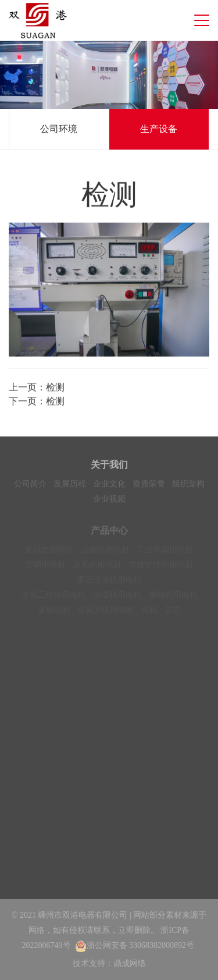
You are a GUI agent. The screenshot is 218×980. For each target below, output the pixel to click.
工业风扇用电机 (165, 552)
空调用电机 (45, 567)
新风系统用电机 (106, 612)
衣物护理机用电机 (161, 567)
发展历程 (70, 485)
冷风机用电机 (97, 567)
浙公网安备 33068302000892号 (135, 945)
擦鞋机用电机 (173, 597)
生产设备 (159, 129)
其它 (173, 612)
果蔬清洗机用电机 (109, 582)
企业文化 (109, 485)
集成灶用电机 (49, 552)
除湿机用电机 (117, 597)
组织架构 (188, 485)
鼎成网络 (130, 963)
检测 (55, 388)
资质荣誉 (149, 485)
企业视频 (109, 500)
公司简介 (30, 485)
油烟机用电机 (105, 552)
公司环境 (59, 129)
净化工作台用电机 (53, 597)
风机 (149, 612)
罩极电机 (54, 612)
